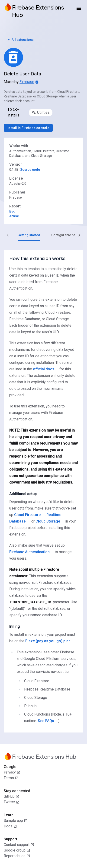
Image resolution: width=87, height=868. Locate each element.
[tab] (29, 235)
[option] (41, 113)
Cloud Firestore (27, 515)
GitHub (11, 797)
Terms (11, 778)
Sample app (16, 821)
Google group (17, 850)
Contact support (19, 845)
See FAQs (46, 721)
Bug (12, 211)
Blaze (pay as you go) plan (48, 641)
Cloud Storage (48, 521)
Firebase (27, 82)
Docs (10, 826)
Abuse (14, 216)
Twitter (12, 802)
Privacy (12, 772)
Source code (30, 170)
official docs (44, 369)
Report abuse (17, 856)
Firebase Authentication (29, 552)
